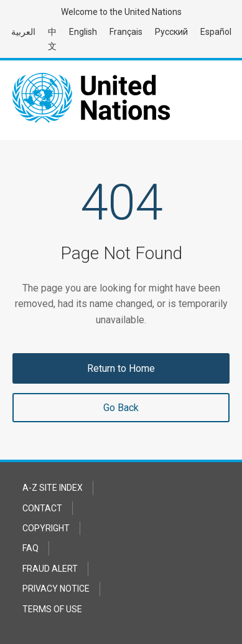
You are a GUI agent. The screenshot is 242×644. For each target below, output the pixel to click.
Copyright (46, 528)
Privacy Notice (56, 589)
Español (216, 32)
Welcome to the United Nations (121, 12)
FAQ (30, 548)
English (83, 32)
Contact (42, 508)
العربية (23, 32)
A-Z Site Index (53, 488)
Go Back (121, 408)
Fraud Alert (50, 569)
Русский (171, 32)
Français (126, 32)
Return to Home (121, 368)
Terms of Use (52, 609)
